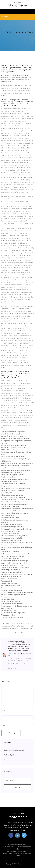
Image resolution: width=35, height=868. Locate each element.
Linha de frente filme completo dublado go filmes (17, 509)
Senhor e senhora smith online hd (12, 588)
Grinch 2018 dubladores (9, 579)
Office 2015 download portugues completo (15, 438)
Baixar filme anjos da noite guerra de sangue (16, 488)
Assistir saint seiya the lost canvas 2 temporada (17, 500)
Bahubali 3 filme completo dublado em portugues (17, 574)
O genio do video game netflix (11, 577)
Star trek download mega (12, 760)
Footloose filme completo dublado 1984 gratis (17, 543)
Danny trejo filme (7, 486)
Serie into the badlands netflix (17, 851)
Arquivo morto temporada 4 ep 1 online (14, 563)
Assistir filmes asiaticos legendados (13, 432)
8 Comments (6, 81)
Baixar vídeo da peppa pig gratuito (13, 475)
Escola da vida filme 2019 (10, 599)
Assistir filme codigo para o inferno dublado (16, 568)
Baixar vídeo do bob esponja (11, 601)
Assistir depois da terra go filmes (12, 434)
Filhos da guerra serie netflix (18, 844)
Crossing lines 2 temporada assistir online (15, 466)
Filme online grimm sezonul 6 (11, 540)
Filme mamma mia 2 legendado (12, 472)
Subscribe (17, 787)
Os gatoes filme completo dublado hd (14, 497)
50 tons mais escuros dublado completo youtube (17, 592)
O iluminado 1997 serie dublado (12, 525)
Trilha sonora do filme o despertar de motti (15, 554)
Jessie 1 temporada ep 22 (10, 583)
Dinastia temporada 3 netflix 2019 (12, 538)
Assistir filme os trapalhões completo (14, 436)
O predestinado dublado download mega (15, 479)
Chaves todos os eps (8, 450)
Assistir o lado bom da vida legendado (14, 445)
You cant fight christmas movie (11, 570)
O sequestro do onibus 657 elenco (13, 565)
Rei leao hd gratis (9, 755)
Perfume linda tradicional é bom (12, 590)
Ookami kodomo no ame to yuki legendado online (17, 463)
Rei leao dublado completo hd (11, 481)
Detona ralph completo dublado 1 (12, 604)
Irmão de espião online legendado (13, 491)
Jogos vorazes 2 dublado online (12, 511)
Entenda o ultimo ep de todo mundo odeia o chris (17, 529)
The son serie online (8, 615)
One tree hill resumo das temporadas (13, 448)
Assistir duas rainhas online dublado (13, 484)
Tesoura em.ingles (7, 581)
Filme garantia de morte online (11, 545)
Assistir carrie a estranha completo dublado (16, 470)
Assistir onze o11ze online (10, 506)
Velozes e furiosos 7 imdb (10, 518)
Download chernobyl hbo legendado (13, 613)
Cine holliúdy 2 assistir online (11, 586)
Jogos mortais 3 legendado (10, 534)
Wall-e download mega (9, 611)
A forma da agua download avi (11, 531)
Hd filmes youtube (7, 493)
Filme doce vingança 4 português (12, 495)
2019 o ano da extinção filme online (13, 527)
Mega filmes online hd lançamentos (13, 457)
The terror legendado (8, 477)
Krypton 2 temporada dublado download (14, 504)
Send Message (11, 733)
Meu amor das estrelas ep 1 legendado (14, 536)
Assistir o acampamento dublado (12, 468)
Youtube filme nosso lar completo (12, 617)
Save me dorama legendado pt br (12, 572)
